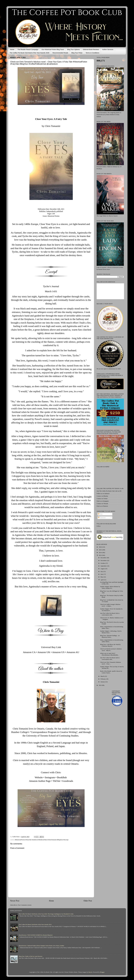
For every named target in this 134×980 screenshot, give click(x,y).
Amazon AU (73, 652)
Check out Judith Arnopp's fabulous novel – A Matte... (110, 605)
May (102, 577)
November (104, 560)
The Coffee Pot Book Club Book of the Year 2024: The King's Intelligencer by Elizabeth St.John (46, 914)
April (102, 580)
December (104, 558)
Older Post (88, 901)
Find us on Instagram (103, 501)
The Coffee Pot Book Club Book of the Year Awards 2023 (35, 924)
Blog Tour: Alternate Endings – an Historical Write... (110, 636)
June (102, 574)
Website (39, 777)
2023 (100, 555)
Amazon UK (44, 652)
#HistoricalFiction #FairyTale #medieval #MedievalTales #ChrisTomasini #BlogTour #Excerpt (42, 840)
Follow (99, 526)
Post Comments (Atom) (25, 905)
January (103, 682)
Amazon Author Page (40, 781)
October (103, 563)
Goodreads (68, 781)
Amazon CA (29, 652)
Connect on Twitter (102, 499)
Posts (100, 514)
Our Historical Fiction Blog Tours (53, 49)
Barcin (90, 972)
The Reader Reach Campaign (28, 49)
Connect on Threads (102, 504)
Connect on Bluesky (102, 496)
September (104, 566)
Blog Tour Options (73, 49)
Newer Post (15, 901)
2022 (100, 685)
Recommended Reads (60, 53)
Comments (102, 518)
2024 (100, 553)
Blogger (102, 972)
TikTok (56, 781)
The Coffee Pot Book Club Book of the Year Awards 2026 (29, 53)
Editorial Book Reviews (91, 49)
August (103, 569)
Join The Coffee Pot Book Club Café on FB (109, 491)
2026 (100, 547)
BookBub (62, 777)
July (102, 571)
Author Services (108, 49)
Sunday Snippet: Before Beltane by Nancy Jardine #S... (110, 587)
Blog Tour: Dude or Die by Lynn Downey (31, 956)
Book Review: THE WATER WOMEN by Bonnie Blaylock (36, 935)
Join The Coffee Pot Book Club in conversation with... (110, 614)
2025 (100, 550)
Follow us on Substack (103, 494)
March (103, 676)
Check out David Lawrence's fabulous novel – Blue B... (111, 650)
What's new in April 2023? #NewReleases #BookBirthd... (110, 654)
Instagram (50, 777)
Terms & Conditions (92, 53)
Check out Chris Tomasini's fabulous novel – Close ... (111, 663)
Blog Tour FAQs (77, 53)
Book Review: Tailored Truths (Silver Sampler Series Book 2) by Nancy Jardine (41, 946)
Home (12, 49)
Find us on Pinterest (102, 506)
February (103, 679)
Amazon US (58, 652)
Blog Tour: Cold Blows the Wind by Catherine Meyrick (110, 645)
